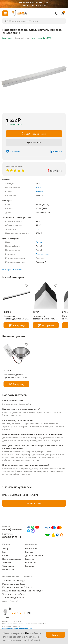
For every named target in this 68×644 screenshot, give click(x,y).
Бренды (29, 552)
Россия (39, 191)
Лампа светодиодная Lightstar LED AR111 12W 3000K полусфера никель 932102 (16, 376)
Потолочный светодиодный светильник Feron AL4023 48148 (46, 317)
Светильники (9, 566)
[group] (34, 77)
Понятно (56, 635)
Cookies (25, 633)
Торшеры (7, 562)
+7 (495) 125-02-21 (12, 529)
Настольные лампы (12, 559)
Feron (39, 187)
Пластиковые (42, 254)
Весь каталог (8, 569)
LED (38, 229)
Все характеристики (12, 269)
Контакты (30, 566)
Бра (4, 552)
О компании (31, 548)
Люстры (6, 548)
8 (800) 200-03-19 (12, 537)
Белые (39, 242)
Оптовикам (31, 562)
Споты (5, 555)
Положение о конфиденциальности (17, 628)
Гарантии (30, 559)
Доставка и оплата (34, 555)
